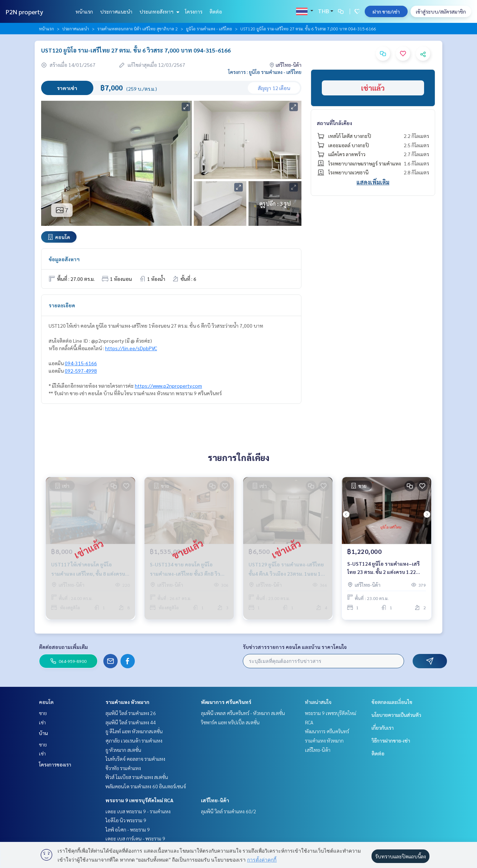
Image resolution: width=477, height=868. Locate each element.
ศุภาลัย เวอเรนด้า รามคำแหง (134, 740)
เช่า (42, 722)
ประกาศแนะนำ (116, 11)
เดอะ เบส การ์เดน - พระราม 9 (135, 838)
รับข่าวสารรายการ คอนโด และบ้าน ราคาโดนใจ (295, 647)
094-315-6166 (81, 363)
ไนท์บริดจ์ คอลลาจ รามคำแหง (135, 759)
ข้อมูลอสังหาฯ (64, 259)
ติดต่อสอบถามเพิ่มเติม (63, 647)
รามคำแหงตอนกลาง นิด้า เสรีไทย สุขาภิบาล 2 (137, 29)
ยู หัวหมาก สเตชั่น (123, 750)
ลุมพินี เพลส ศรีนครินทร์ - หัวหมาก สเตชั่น (243, 713)
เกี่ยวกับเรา (383, 728)
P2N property (24, 12)
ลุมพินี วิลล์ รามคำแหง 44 (131, 722)
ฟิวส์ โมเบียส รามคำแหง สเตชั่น (137, 777)
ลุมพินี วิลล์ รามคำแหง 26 (131, 713)
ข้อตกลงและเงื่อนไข (392, 702)
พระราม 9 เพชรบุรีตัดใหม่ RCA (139, 800)
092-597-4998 (81, 371)
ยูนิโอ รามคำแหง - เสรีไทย (209, 29)
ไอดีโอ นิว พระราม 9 (126, 820)
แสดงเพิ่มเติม (373, 182)
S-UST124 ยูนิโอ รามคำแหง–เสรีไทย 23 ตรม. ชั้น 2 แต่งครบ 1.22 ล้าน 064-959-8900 (383, 570)
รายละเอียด (62, 305)
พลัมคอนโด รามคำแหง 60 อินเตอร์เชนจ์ (146, 786)
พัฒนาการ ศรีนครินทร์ (226, 702)
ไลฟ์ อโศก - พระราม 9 (128, 829)
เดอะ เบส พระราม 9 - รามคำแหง (138, 811)
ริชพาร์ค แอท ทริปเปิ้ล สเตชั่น (230, 722)
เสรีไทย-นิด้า (215, 800)
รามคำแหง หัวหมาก (127, 702)
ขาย (43, 713)
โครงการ (194, 11)
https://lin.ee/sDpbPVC (131, 348)
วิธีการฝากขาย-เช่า (391, 740)
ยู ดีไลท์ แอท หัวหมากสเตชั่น (134, 731)
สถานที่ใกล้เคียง (335, 123)
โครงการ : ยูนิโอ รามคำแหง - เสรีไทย (265, 72)
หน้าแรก (84, 11)
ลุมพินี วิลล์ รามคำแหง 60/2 (229, 811)
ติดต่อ (216, 11)
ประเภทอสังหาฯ (159, 11)
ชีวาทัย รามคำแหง (123, 768)
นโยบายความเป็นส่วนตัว (396, 715)
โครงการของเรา (55, 764)
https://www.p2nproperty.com (168, 386)
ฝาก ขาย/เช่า (386, 11)
